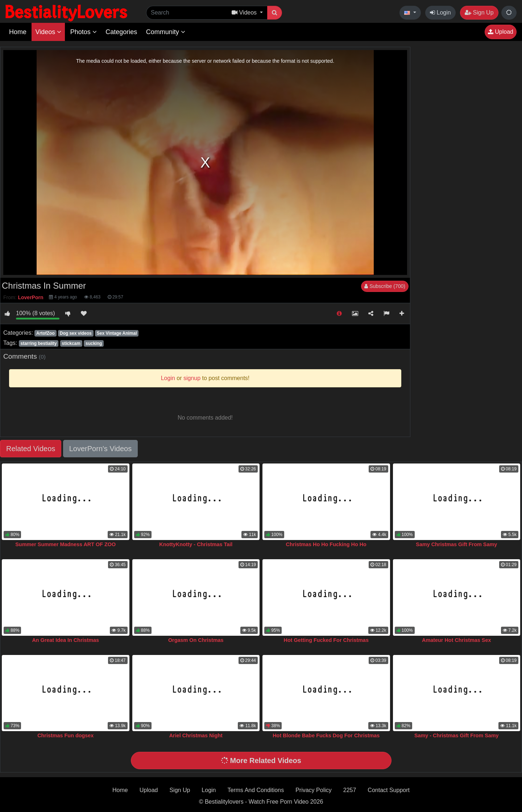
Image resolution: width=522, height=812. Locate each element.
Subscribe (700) (385, 286)
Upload (501, 32)
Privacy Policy (314, 790)
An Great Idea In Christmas (65, 640)
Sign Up (479, 13)
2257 (350, 790)
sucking (94, 343)
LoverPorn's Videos (100, 449)
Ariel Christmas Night (196, 735)
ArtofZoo (45, 333)
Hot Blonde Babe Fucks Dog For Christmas (326, 735)
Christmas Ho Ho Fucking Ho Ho (326, 544)
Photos (84, 32)
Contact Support (389, 790)
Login (440, 13)
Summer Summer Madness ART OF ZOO (65, 544)
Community (166, 32)
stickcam (71, 343)
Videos (48, 32)
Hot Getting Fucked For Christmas (326, 640)
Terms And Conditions (256, 790)
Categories (121, 32)
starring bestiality (38, 343)
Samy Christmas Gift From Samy (456, 544)
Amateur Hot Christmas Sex (456, 640)
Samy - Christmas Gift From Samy (457, 735)
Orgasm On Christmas (196, 640)
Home (18, 32)
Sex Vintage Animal (117, 333)
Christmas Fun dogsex (65, 735)
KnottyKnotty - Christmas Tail (196, 544)
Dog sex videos (76, 333)
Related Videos (31, 449)
